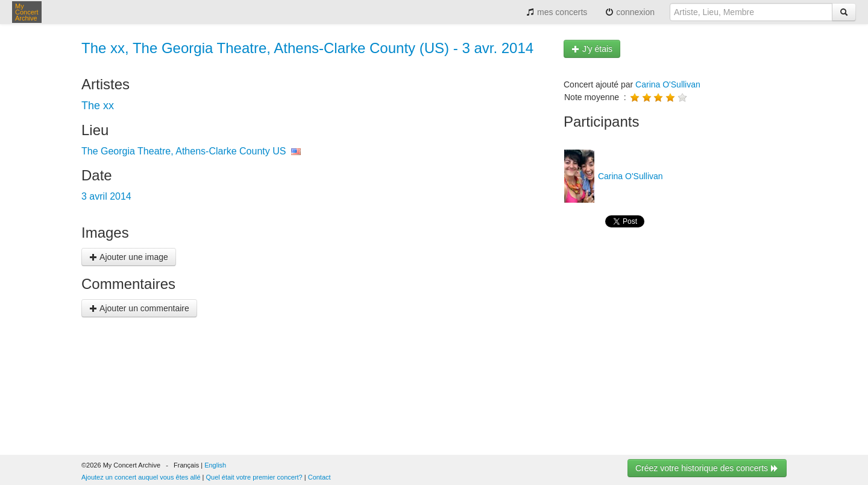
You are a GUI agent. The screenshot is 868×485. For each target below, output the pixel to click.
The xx (98, 106)
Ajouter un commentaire (139, 308)
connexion (630, 12)
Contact (319, 477)
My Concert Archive (27, 12)
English (215, 465)
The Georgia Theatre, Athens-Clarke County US (184, 151)
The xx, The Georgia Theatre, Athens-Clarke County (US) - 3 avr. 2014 (307, 48)
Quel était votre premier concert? (254, 477)
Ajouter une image (129, 257)
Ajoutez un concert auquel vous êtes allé (141, 477)
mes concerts (557, 12)
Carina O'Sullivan (668, 84)
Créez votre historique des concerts (707, 468)
